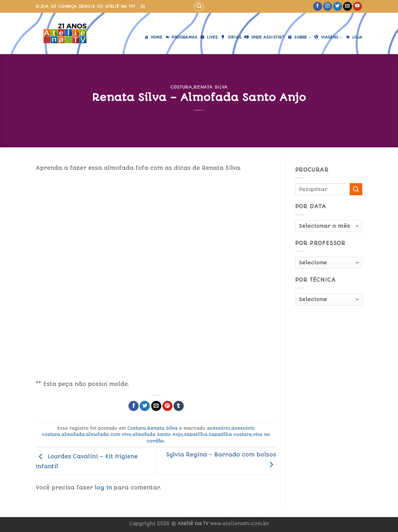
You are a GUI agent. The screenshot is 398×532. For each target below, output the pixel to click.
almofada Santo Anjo (158, 434)
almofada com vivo (109, 434)
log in (103, 488)
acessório (218, 428)
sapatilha (196, 434)
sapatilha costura (230, 434)
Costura (181, 87)
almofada (73, 434)
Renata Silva (211, 87)
